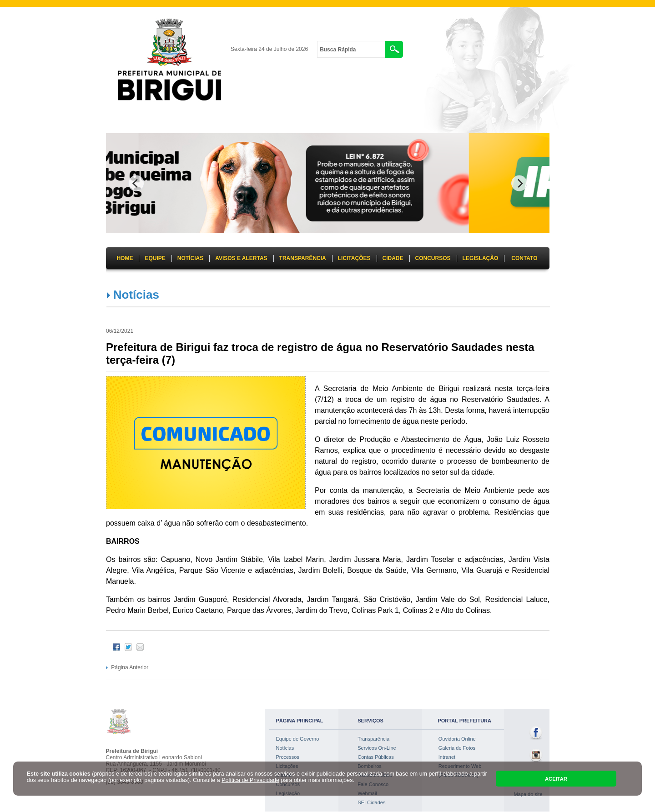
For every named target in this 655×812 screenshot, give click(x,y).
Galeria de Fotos (457, 748)
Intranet (447, 757)
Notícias (136, 295)
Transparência (373, 739)
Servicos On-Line (377, 748)
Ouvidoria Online (457, 739)
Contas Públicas (376, 757)
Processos (288, 757)
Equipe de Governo (298, 739)
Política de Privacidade (250, 780)
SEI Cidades (371, 802)
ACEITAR (556, 779)
